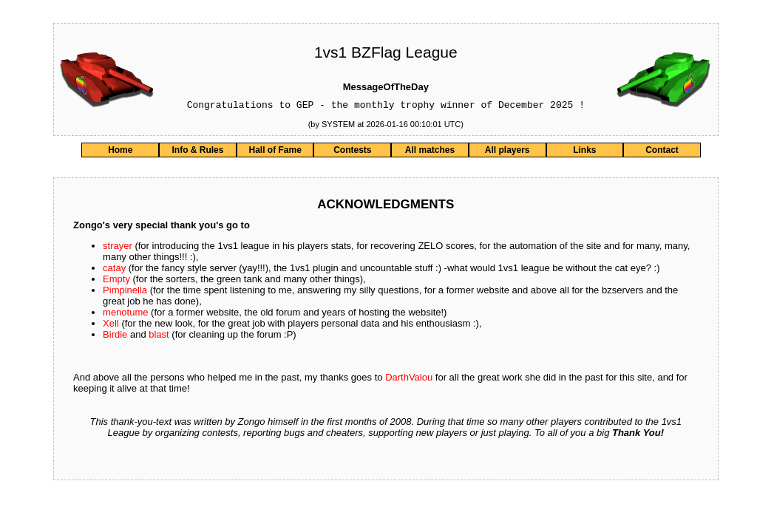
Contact (662, 152)
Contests (352, 152)
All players (508, 152)
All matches (430, 152)
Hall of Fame (275, 152)
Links (584, 152)
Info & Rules (197, 152)
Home (120, 152)
